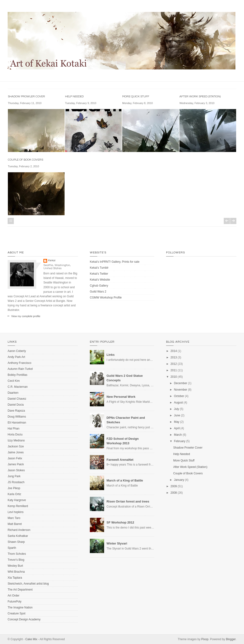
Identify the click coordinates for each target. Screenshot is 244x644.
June (177, 415)
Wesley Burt (15, 566)
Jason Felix (15, 458)
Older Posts (233, 221)
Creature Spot (17, 613)
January (179, 480)
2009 (174, 486)
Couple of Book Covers (25, 160)
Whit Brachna (16, 572)
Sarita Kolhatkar (18, 536)
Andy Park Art (16, 357)
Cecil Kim (14, 381)
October (179, 396)
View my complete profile (26, 316)
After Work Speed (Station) (200, 97)
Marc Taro (14, 518)
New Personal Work (121, 397)
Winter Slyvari (117, 543)
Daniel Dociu (16, 405)
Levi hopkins (16, 512)
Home (11, 221)
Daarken (13, 393)
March (178, 435)
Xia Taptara (15, 578)
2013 (174, 357)
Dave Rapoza (16, 411)
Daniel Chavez (17, 399)
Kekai (52, 260)
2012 (174, 364)
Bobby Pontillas (18, 375)
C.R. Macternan (18, 387)
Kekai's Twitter (99, 274)
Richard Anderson (19, 530)
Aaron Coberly (17, 351)
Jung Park (14, 476)
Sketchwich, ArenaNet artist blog (28, 584)
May (177, 422)
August (178, 403)
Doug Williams (17, 417)
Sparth (12, 548)
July (176, 409)
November (180, 390)
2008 (174, 493)
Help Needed (74, 97)
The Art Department (20, 590)
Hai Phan (13, 429)
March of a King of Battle (125, 480)
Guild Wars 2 (98, 292)
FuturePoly (15, 602)
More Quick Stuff (136, 97)
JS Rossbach (16, 482)
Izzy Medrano (16, 440)
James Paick (16, 464)
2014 (174, 351)
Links (111, 355)
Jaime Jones (16, 452)
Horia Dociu (15, 435)
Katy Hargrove (17, 500)
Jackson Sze (16, 446)
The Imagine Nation (20, 607)
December (180, 383)
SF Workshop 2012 (120, 522)
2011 (174, 370)
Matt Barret (15, 524)
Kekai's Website (100, 280)
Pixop (205, 639)
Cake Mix (31, 639)
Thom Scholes (17, 554)
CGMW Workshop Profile (106, 298)
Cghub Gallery (99, 286)
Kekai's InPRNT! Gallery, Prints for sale (115, 262)
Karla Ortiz (14, 494)
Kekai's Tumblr (99, 268)
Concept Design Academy (24, 619)
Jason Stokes (16, 470)
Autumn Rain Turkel (20, 369)
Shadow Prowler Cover (26, 97)
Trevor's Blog (16, 560)
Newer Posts (227, 221)
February (180, 441)
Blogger (231, 639)
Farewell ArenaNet (120, 460)
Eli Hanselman (17, 423)
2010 (174, 377)
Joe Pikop (14, 488)
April (177, 428)
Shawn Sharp (16, 542)
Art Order (13, 596)
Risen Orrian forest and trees (128, 501)
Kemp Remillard (18, 506)
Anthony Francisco (19, 363)
